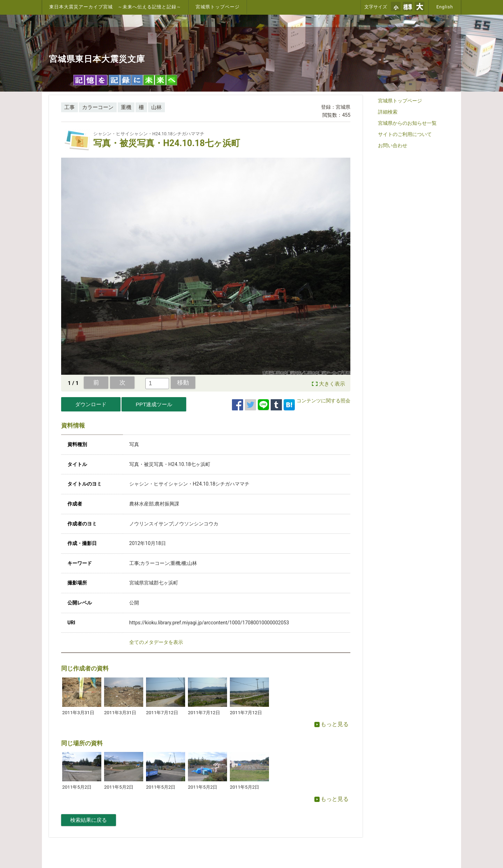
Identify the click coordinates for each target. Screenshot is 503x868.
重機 (126, 107)
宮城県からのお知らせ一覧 (407, 123)
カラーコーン (98, 107)
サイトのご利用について (405, 134)
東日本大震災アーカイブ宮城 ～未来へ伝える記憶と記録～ (115, 7)
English (445, 7)
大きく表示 (332, 384)
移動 (183, 382)
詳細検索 (388, 112)
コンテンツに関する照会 (323, 401)
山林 (156, 107)
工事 (70, 107)
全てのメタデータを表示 (156, 642)
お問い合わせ (393, 145)
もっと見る (331, 724)
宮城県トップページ (218, 7)
